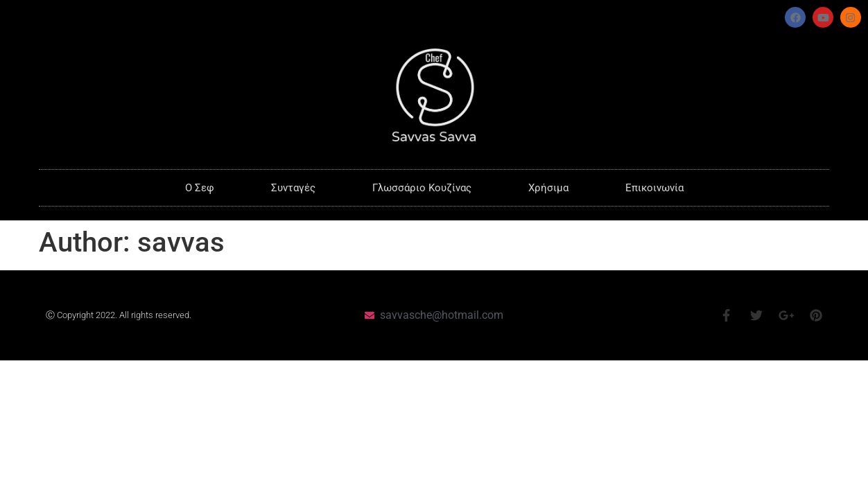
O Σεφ (200, 188)
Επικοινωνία (654, 188)
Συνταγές (293, 188)
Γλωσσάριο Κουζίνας (422, 188)
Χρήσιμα (548, 188)
